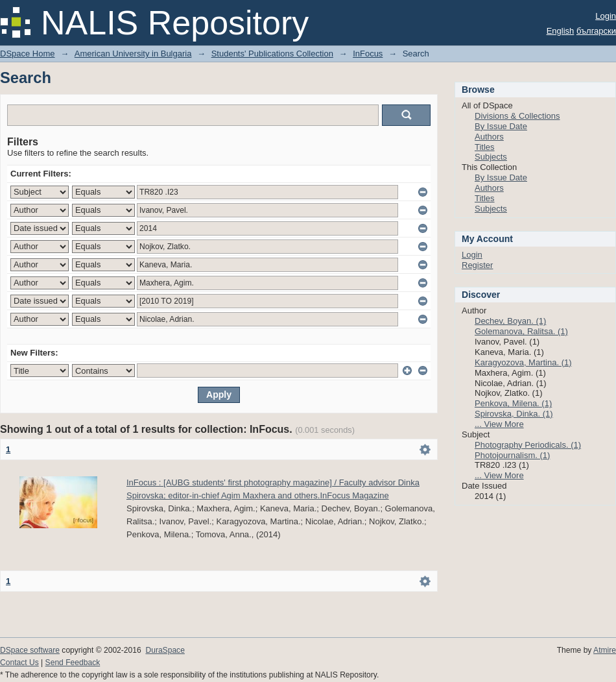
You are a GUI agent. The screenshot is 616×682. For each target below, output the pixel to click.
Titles (485, 147)
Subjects (491, 157)
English (561, 31)
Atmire (605, 650)
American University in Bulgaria (133, 54)
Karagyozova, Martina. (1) (523, 362)
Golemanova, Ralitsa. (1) (521, 331)
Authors (489, 137)
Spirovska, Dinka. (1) (514, 414)
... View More (499, 424)
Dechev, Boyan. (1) (510, 321)
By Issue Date (501, 126)
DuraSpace (165, 650)
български (596, 31)
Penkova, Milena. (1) (513, 403)
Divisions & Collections (517, 116)
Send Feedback (73, 663)
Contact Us (19, 663)
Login (606, 16)
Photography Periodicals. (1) (528, 445)
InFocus (368, 54)
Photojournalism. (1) (512, 455)
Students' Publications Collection (272, 54)
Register (477, 265)
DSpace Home (28, 54)
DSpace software (30, 650)
